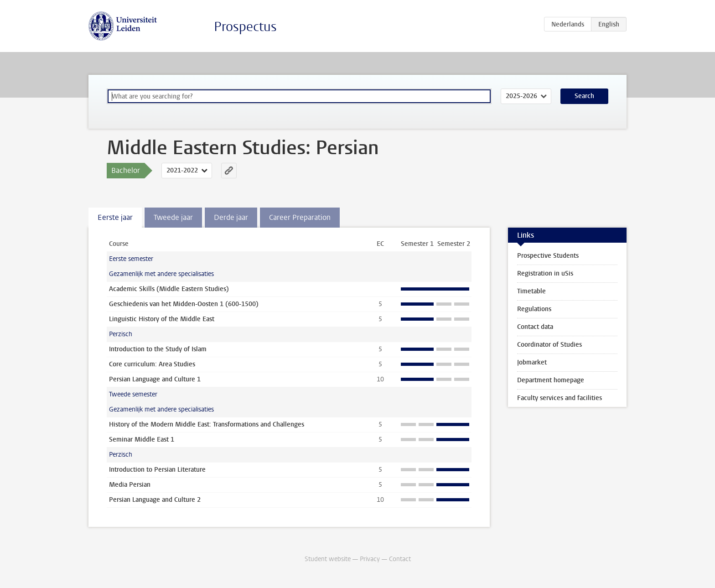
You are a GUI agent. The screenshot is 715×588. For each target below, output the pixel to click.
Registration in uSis (545, 273)
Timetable (531, 291)
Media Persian (130, 485)
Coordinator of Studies (549, 345)
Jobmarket (532, 362)
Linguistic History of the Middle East (162, 319)
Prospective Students (548, 256)
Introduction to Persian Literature (157, 470)
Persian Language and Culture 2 (155, 500)
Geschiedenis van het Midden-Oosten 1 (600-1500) (184, 304)
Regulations (534, 309)
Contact (400, 559)
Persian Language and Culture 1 (155, 379)
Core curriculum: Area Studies (152, 364)
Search (584, 96)
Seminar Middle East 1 (142, 440)
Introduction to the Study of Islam (158, 349)
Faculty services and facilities (560, 398)
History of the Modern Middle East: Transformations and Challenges (207, 424)
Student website (328, 559)
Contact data (535, 327)
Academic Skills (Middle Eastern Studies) (169, 289)
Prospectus (245, 27)
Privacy (370, 559)
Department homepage (551, 380)
